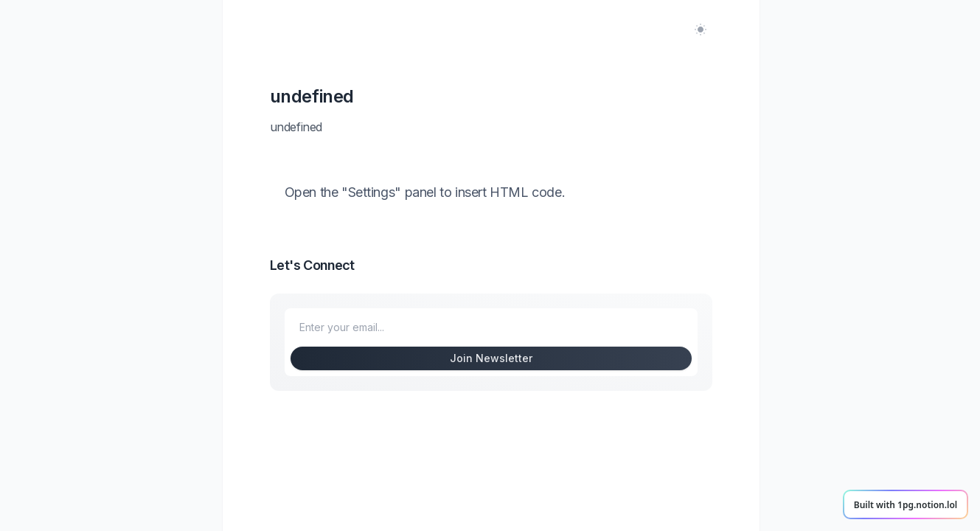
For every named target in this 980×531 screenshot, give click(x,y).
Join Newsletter (491, 358)
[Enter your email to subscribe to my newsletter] (491, 327)
